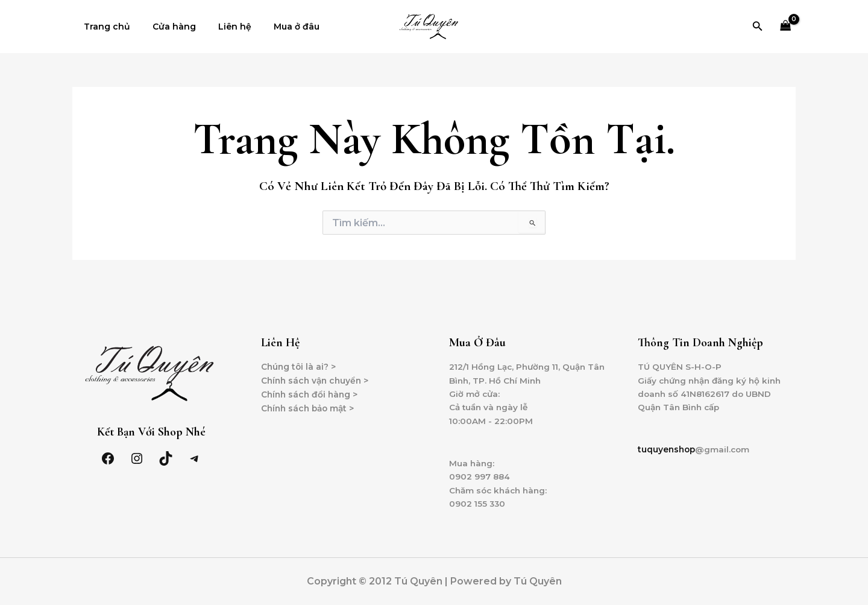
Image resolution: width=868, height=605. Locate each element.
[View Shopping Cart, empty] (786, 27)
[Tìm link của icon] (758, 27)
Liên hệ (221, 27)
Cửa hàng (166, 27)
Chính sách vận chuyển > (317, 377)
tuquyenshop (668, 448)
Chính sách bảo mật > (310, 405)
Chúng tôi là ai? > (299, 363)
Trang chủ (104, 27)
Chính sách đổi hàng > (311, 391)
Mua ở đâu (277, 27)
